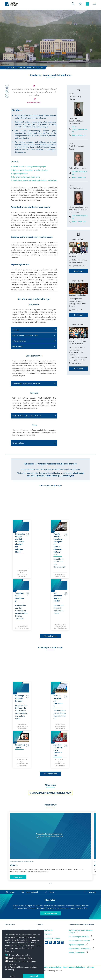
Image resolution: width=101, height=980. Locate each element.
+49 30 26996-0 (44, 934)
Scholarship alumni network (81, 941)
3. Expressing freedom (19, 173)
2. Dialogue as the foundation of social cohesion (29, 170)
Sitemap (91, 967)
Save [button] (12, 976)
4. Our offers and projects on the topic (25, 177)
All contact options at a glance (48, 938)
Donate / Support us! (78, 953)
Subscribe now (50, 913)
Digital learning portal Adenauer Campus (81, 931)
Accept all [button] (34, 976)
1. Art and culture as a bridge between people (28, 167)
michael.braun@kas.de (78, 173)
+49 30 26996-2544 (78, 177)
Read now (79, 271)
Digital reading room (78, 945)
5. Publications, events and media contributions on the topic (34, 180)
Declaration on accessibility (50, 967)
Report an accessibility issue (74, 967)
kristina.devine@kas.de (78, 217)
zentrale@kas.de (45, 930)
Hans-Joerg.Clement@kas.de (78, 129)
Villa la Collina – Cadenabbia (81, 949)
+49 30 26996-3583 (78, 222)
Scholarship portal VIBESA (80, 937)
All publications (50, 636)
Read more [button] (9, 951)
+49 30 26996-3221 (78, 135)
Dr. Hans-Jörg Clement (75, 98)
